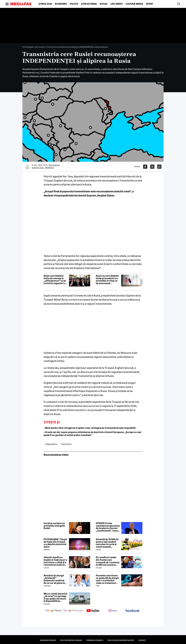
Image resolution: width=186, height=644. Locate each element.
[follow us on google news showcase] (73, 611)
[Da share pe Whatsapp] (159, 167)
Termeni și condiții (95, 640)
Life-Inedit (117, 4)
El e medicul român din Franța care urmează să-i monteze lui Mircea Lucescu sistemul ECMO (108, 561)
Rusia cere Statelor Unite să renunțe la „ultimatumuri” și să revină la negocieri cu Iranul (55, 280)
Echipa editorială (48, 640)
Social (104, 4)
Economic (61, 4)
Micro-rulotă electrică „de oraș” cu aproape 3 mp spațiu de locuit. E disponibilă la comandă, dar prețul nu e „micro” (55, 597)
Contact (142, 640)
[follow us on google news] (53, 611)
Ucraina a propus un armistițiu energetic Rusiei (54, 526)
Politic (74, 4)
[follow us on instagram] (113, 611)
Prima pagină (28, 47)
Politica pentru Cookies (71, 640)
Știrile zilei (45, 4)
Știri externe (89, 4)
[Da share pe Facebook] (145, 167)
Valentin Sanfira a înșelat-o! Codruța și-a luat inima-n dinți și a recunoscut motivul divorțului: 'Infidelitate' (55, 561)
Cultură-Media (134, 4)
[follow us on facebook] (133, 611)
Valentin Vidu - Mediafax (43, 168)
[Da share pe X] (152, 167)
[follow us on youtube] (93, 611)
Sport (150, 4)
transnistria (66, 444)
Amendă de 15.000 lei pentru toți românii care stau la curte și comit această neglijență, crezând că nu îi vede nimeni (108, 543)
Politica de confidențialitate (121, 640)
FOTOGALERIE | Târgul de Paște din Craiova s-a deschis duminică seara (55, 543)
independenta (51, 444)
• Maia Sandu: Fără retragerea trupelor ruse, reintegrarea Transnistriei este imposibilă (90, 428)
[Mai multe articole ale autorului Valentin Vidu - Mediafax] (27, 167)
